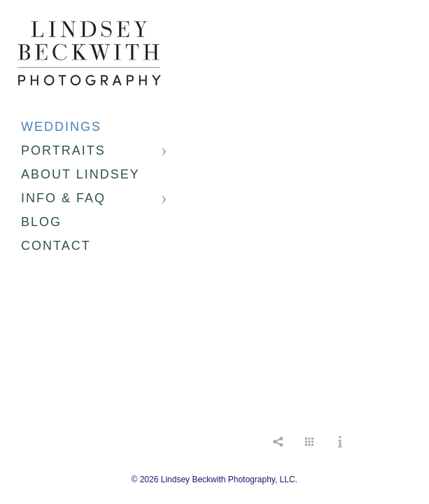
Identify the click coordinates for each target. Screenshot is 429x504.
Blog (41, 222)
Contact (56, 246)
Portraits (63, 150)
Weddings (61, 127)
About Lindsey (80, 174)
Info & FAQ (63, 198)
